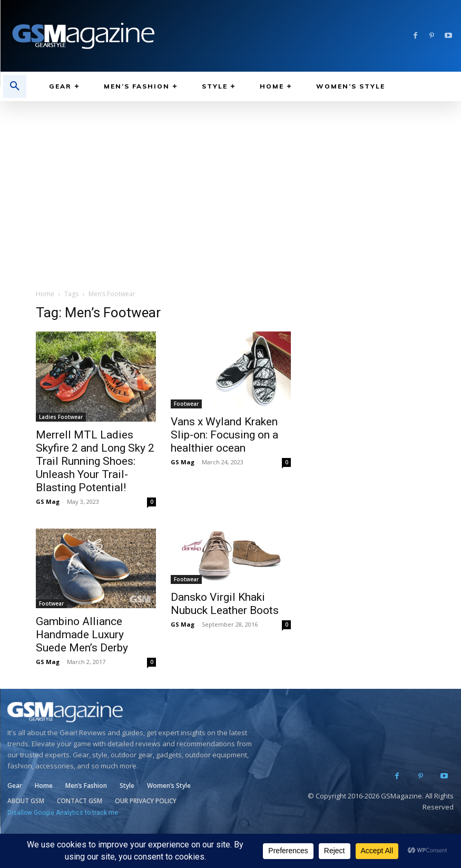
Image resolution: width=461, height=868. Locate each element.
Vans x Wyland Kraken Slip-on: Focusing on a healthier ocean (224, 435)
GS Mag (48, 501)
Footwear (186, 404)
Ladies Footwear (61, 417)
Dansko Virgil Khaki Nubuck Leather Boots (225, 604)
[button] (15, 86)
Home (45, 294)
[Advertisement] (230, 180)
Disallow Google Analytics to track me (63, 813)
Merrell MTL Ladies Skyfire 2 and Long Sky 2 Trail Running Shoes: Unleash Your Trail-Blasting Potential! (95, 461)
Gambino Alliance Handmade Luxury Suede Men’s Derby (82, 635)
